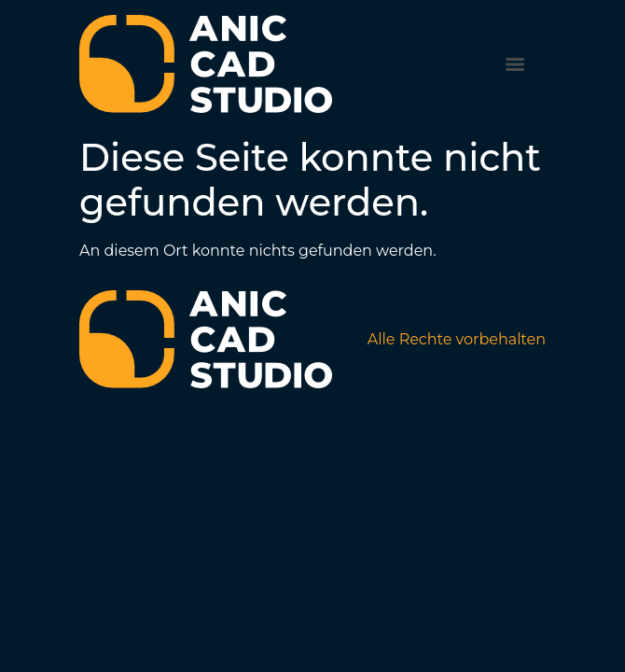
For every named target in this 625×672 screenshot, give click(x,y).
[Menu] (515, 64)
